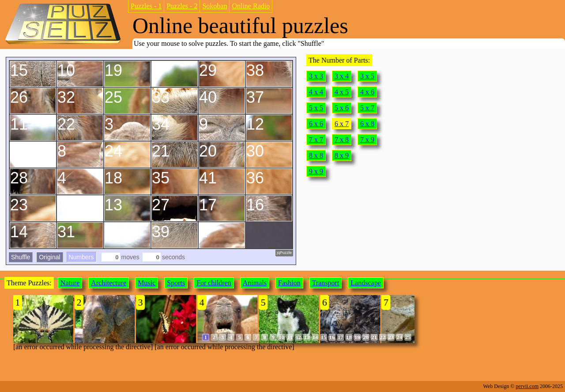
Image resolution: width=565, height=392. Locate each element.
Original (49, 257)
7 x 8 (342, 140)
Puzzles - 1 (146, 6)
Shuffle (21, 257)
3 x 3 (316, 76)
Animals (255, 283)
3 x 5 (367, 76)
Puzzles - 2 (182, 6)
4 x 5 (342, 92)
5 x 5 (316, 108)
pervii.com (527, 386)
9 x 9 (316, 171)
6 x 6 (316, 124)
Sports (176, 283)
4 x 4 (316, 92)
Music (147, 283)
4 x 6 (367, 92)
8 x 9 (342, 155)
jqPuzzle (284, 253)
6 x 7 (342, 124)
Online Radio (251, 6)
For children (214, 283)
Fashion (289, 283)
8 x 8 (316, 155)
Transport (326, 283)
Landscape (365, 283)
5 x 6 (342, 108)
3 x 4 (342, 76)
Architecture (109, 283)
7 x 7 (316, 140)
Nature (70, 283)
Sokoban (215, 6)
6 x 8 (367, 124)
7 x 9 (367, 140)
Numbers (81, 257)
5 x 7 (367, 108)
